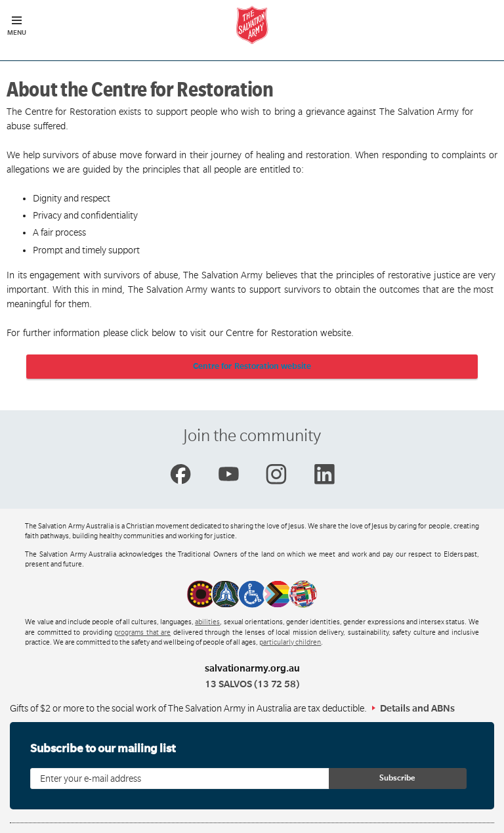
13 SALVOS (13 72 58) (252, 684)
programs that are (142, 633)
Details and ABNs (417, 708)
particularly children (290, 643)
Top (483, 816)
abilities (207, 622)
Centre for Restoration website (252, 366)
